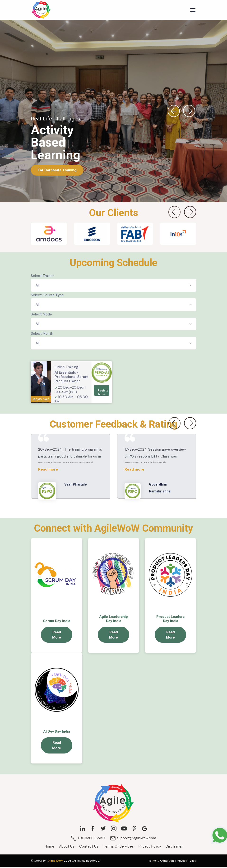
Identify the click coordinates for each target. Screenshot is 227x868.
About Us (67, 848)
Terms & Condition (161, 862)
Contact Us (89, 848)
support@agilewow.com (133, 839)
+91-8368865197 (88, 839)
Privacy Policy (150, 848)
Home (49, 848)
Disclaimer (174, 848)
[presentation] (173, 112)
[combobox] (114, 287)
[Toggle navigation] (193, 10)
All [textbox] (37, 286)
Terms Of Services (118, 848)
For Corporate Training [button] (57, 171)
